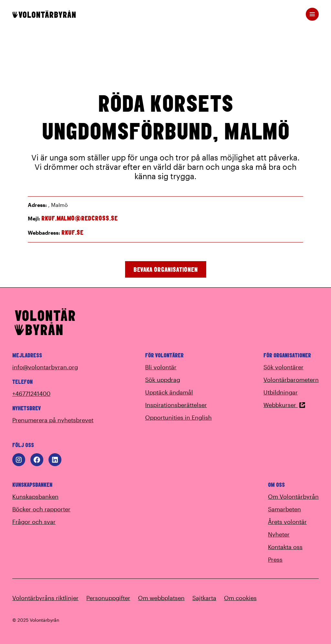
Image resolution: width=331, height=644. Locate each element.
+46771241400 (31, 394)
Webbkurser (284, 405)
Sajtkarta (204, 598)
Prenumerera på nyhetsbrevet (53, 420)
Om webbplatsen (161, 598)
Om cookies (240, 598)
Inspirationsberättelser (176, 405)
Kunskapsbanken (35, 496)
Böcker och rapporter (41, 509)
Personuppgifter (108, 598)
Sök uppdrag (163, 380)
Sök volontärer (283, 367)
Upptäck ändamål (169, 392)
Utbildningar (281, 392)
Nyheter (279, 534)
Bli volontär (161, 367)
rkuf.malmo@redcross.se (80, 218)
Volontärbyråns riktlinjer (45, 598)
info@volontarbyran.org (45, 367)
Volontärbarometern (291, 380)
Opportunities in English (178, 417)
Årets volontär (287, 522)
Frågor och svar (34, 522)
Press (275, 559)
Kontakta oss (285, 547)
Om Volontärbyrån (293, 496)
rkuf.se (72, 232)
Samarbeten (284, 509)
